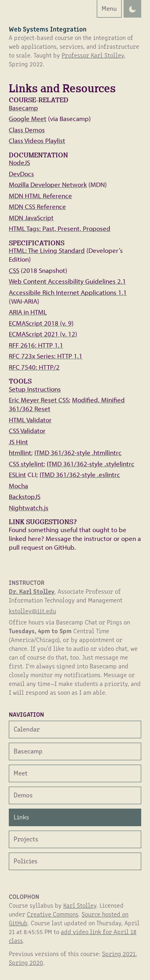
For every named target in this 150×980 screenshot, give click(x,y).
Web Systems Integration (48, 29)
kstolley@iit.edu (32, 611)
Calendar (27, 729)
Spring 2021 (119, 953)
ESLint (17, 474)
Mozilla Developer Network (48, 184)
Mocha (18, 486)
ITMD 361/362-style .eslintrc (80, 474)
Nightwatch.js (29, 508)
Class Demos (27, 130)
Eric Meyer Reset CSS (39, 400)
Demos (23, 794)
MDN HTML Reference (40, 196)
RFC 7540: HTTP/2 (34, 367)
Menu (107, 8)
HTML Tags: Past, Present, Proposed (60, 228)
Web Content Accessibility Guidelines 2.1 (67, 281)
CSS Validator (27, 430)
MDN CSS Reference (37, 206)
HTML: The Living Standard (47, 250)
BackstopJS (25, 496)
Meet (21, 772)
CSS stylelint (26, 464)
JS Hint (18, 442)
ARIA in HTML (28, 312)
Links (21, 816)
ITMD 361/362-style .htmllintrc (78, 452)
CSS (14, 270)
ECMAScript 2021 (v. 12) (43, 334)
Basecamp (23, 108)
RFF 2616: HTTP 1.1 (36, 345)
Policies (26, 860)
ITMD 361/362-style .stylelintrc (91, 464)
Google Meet (28, 118)
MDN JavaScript (31, 218)
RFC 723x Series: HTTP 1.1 (46, 356)
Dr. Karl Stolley (32, 591)
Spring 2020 (26, 962)
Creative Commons (53, 914)
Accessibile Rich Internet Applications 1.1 (68, 292)
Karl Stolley (80, 905)
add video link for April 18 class (73, 936)
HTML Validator (30, 420)
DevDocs (21, 174)
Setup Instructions (35, 389)
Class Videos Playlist (37, 140)
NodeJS (19, 162)
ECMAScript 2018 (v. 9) (41, 323)
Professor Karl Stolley (93, 55)
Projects (26, 838)
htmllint (20, 452)
